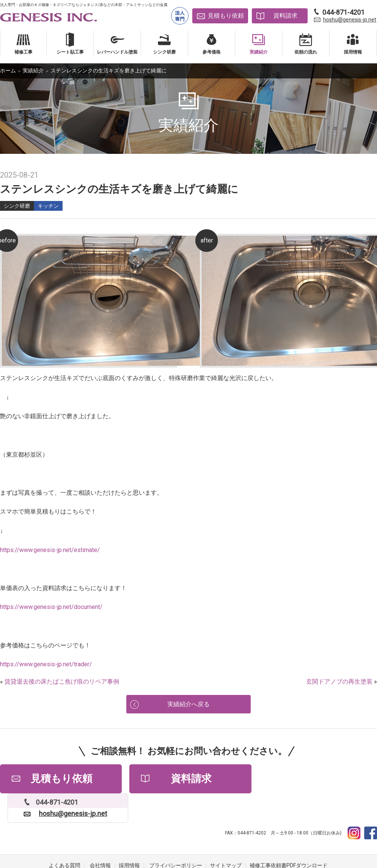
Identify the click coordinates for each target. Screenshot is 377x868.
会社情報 (100, 838)
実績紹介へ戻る (188, 705)
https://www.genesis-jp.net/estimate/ (50, 550)
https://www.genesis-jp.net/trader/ (46, 664)
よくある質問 (64, 838)
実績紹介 (33, 71)
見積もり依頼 (226, 16)
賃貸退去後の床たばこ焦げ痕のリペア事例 (62, 682)
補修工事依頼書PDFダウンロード (289, 838)
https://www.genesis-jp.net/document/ (51, 607)
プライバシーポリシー (176, 838)
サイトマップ (226, 838)
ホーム (8, 71)
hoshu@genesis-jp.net (350, 20)
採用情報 (129, 838)
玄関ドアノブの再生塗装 (339, 682)
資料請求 (285, 16)
